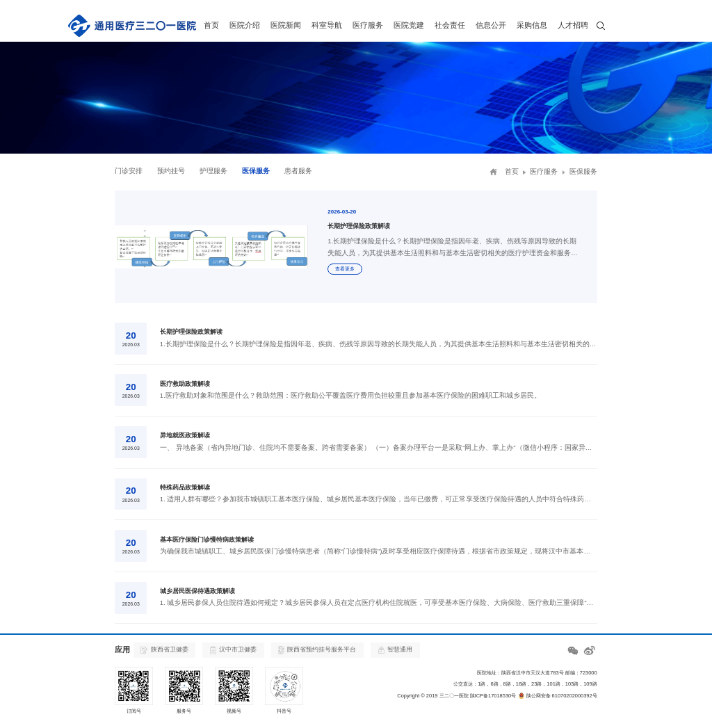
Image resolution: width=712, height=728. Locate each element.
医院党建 (409, 25)
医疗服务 (368, 25)
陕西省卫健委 (164, 650)
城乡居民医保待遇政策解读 (197, 591)
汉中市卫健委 (233, 650)
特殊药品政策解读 (185, 487)
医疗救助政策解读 (185, 384)
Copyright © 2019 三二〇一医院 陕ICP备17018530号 (456, 696)
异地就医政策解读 (185, 435)
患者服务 (298, 171)
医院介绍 (245, 25)
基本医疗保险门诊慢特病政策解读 (207, 540)
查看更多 (345, 269)
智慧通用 (396, 650)
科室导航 (327, 25)
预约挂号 (171, 171)
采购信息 (532, 25)
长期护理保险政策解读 (191, 332)
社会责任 (450, 25)
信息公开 (491, 25)
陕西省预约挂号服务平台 (317, 650)
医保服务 (256, 171)
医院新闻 (286, 25)
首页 (211, 25)
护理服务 (213, 171)
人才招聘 (573, 25)
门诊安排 (129, 171)
